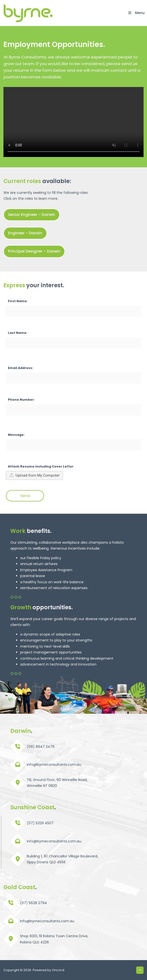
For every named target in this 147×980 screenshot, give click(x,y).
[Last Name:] (73, 343)
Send (25, 496)
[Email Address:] (73, 378)
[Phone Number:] (73, 410)
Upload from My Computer (34, 475)
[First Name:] (73, 311)
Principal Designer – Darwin (26, 248)
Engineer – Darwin (19, 230)
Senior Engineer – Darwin (24, 212)
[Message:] (73, 445)
